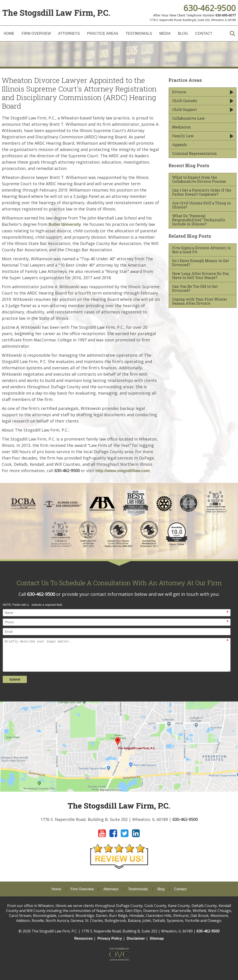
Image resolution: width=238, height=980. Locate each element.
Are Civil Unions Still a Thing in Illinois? (201, 205)
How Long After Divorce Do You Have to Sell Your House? (201, 276)
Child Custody (185, 101)
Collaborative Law (188, 118)
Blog (183, 33)
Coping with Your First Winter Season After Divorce (200, 301)
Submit (15, 679)
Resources (83, 938)
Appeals (179, 145)
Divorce (179, 92)
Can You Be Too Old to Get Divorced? (195, 288)
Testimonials (139, 33)
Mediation (181, 127)
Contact (204, 33)
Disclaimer (136, 938)
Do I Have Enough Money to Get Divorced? (201, 263)
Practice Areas (103, 33)
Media (165, 33)
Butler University (65, 224)
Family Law (183, 136)
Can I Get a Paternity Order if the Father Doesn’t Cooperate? (202, 192)
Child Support (185, 110)
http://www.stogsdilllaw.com (123, 471)
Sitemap (157, 938)
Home (9, 33)
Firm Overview (36, 33)
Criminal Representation (194, 153)
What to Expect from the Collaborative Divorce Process (199, 179)
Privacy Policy (110, 938)
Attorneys (69, 33)
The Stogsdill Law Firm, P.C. (56, 13)
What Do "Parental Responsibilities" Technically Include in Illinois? (199, 220)
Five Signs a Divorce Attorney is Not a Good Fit (201, 250)
